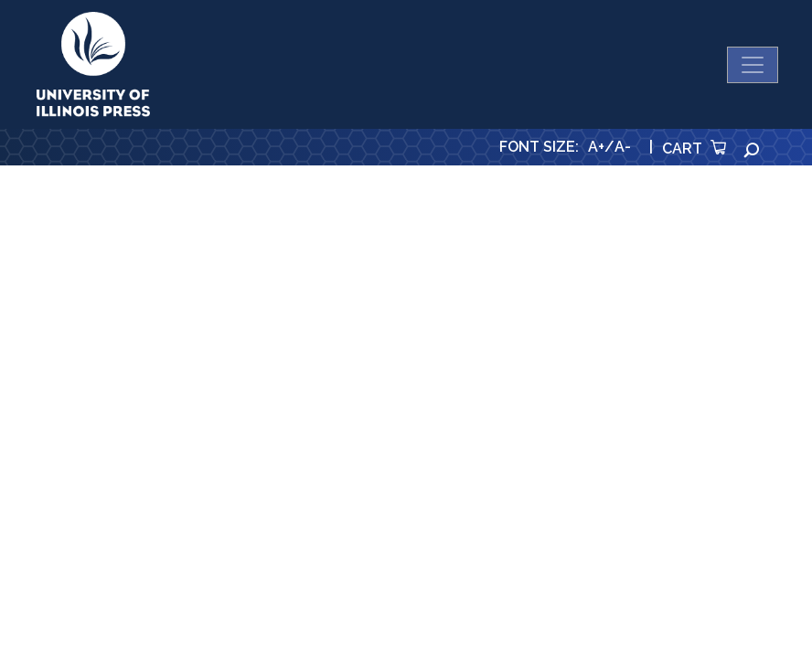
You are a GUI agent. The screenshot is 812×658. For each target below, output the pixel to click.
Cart (694, 149)
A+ (596, 147)
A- (623, 147)
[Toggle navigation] (753, 65)
